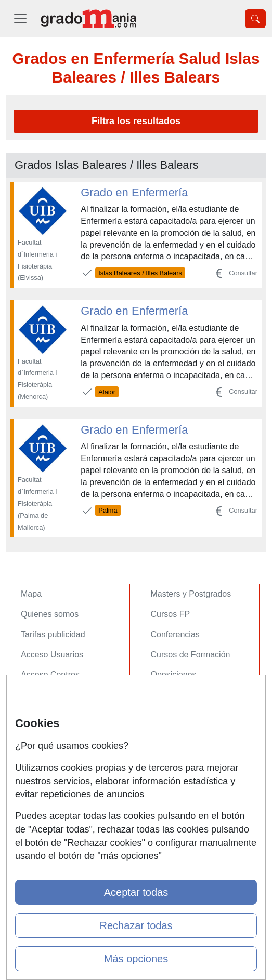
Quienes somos (50, 614)
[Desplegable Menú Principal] (20, 18)
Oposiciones (174, 674)
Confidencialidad (51, 727)
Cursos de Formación (191, 655)
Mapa (31, 594)
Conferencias (175, 634)
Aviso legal (41, 747)
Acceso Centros (50, 674)
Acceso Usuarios (52, 655)
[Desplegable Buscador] (255, 19)
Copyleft (36, 767)
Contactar (39, 707)
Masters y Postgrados (191, 594)
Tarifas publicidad (53, 634)
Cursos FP (171, 614)
